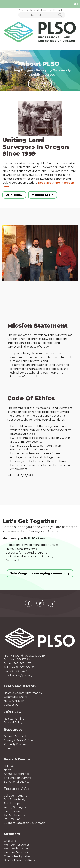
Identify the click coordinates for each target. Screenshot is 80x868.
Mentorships (12, 811)
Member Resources (17, 845)
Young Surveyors (15, 807)
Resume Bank (13, 819)
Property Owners (28, 10)
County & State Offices (19, 740)
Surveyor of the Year (17, 782)
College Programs (16, 796)
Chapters (10, 841)
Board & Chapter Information (23, 693)
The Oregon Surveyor (18, 778)
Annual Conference (17, 774)
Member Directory (16, 852)
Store (7, 748)
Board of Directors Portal (20, 860)
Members (45, 10)
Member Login (43, 195)
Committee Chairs (15, 697)
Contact (57, 10)
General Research (15, 737)
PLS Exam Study (15, 800)
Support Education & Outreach (24, 823)
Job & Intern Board (16, 815)
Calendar (10, 766)
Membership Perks (16, 849)
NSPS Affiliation (14, 701)
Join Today (40, 83)
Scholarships (12, 803)
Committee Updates (17, 856)
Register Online (14, 719)
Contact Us (11, 705)
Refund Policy (13, 723)
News (7, 770)
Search (58, 15)
